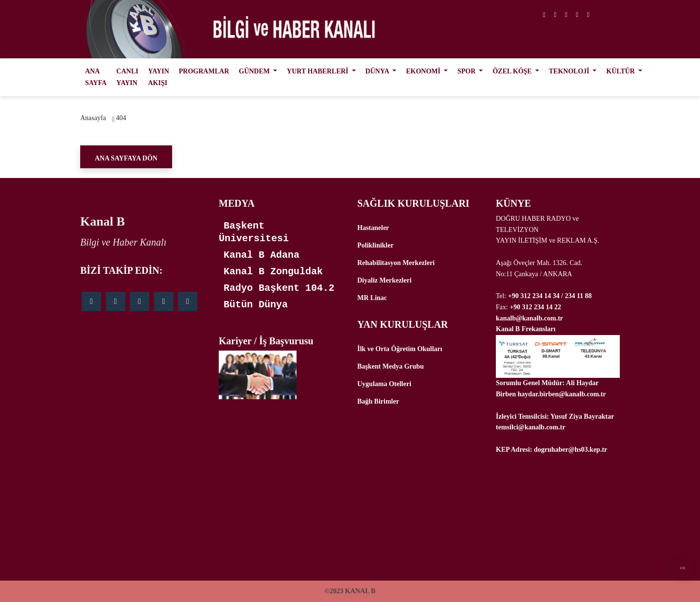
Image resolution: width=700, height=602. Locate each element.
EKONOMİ (424, 71)
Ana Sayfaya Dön (126, 158)
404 (121, 118)
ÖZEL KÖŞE (513, 71)
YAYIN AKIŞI (158, 77)
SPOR (467, 71)
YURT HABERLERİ (318, 71)
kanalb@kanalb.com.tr (529, 318)
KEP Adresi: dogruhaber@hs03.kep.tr (551, 450)
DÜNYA (378, 71)
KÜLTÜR (621, 71)
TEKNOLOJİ (570, 71)
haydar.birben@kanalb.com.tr (562, 394)
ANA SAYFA (96, 77)
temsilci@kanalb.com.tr (531, 427)
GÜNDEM (255, 71)
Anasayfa (93, 118)
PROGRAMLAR (204, 71)
